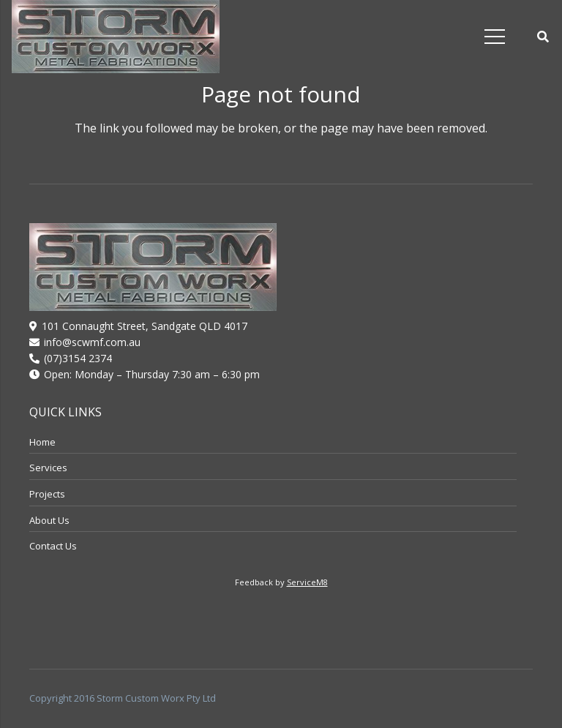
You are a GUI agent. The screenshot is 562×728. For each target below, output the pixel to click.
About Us (49, 520)
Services (48, 468)
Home (42, 442)
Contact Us (53, 546)
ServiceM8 (307, 582)
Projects (47, 494)
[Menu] (495, 37)
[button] (543, 37)
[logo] (116, 37)
